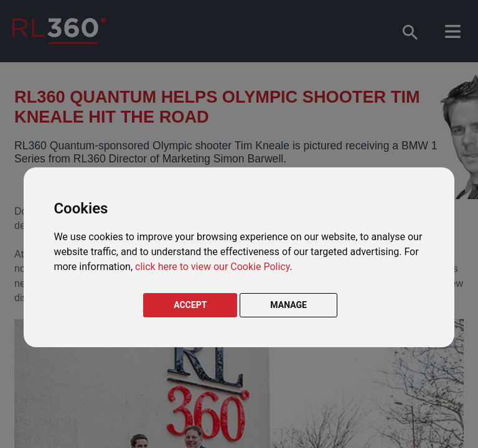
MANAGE (288, 305)
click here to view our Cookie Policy (212, 267)
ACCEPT (190, 305)
